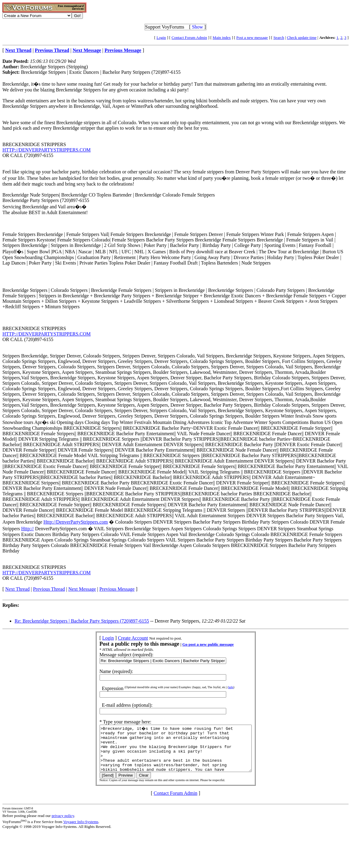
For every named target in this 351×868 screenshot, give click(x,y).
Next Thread (17, 589)
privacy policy (63, 825)
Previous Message (117, 589)
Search (279, 38)
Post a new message (252, 38)
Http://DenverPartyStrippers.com (76, 522)
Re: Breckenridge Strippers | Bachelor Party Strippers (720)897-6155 (82, 621)
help (222, 687)
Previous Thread (49, 589)
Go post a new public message (199, 644)
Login (161, 38)
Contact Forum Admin (189, 38)
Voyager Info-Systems (81, 831)
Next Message (82, 589)
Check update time (302, 38)
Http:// (28, 529)
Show (197, 27)
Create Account (124, 638)
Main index (222, 38)
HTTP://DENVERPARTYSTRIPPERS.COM (47, 150)
